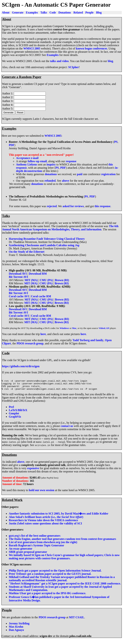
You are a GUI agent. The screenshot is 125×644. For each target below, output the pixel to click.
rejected (52, 206)
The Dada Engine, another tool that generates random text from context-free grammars (62, 542)
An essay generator (21, 551)
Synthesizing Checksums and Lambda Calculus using (44, 245)
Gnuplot (14, 416)
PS (116, 142)
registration (108, 174)
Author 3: (8, 101)
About (6, 12)
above (65, 181)
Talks (44, 12)
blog (110, 61)
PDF (12, 145)
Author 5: (8, 109)
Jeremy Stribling (19, 626)
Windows (64, 328)
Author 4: (8, 105)
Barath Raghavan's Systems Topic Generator (37, 548)
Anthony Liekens (27, 164)
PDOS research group (30, 343)
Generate (18, 12)
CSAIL (80, 620)
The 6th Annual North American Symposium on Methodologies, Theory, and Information (60, 228)
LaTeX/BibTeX (18, 413)
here (43, 334)
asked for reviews (73, 206)
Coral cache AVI (19, 296)
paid (79, 174)
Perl (11, 410)
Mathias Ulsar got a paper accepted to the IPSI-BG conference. (47, 596)
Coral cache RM (41, 296)
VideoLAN (104, 328)
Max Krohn (16, 629)
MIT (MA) (31, 280)
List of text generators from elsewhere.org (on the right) (43, 545)
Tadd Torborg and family (88, 340)
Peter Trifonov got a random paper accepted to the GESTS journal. (50, 576)
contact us (67, 429)
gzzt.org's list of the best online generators (35, 538)
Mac (74, 328)
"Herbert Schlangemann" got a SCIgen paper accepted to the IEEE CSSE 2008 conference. (65, 586)
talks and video (59, 61)
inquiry (51, 164)
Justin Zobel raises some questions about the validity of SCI (45, 526)
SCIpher (73, 67)
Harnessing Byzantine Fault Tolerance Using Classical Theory (47, 239)
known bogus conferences (92, 48)
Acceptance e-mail (27, 158)
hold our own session (42, 493)
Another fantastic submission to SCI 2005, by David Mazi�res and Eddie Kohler (59, 516)
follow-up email (37, 161)
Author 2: (8, 97)
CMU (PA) (46, 280)
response (71, 161)
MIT (72, 620)
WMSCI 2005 (32, 48)
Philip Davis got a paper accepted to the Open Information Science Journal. (55, 573)
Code (53, 12)
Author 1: (8, 93)
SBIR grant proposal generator (28, 555)
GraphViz (15, 419)
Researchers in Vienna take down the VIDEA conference (43, 523)
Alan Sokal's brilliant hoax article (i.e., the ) (46, 520)
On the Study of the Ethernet (27, 252)
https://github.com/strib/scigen (21, 366)
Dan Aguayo (16, 633)
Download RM (38, 274)
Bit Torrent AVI (18, 277)
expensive (33, 471)
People (89, 12)
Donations (65, 12)
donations (51, 174)
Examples (32, 12)
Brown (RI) (62, 280)
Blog (99, 12)
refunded (50, 181)
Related (78, 12)
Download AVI (18, 274)
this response (103, 206)
